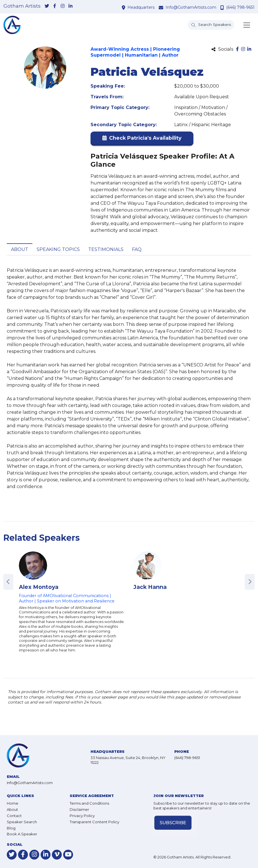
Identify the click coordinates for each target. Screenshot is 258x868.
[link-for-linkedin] (70, 6)
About (20, 249)
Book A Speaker (22, 834)
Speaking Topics (58, 249)
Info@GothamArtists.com (191, 7)
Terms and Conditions (89, 803)
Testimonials (106, 249)
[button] (142, 139)
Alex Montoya (39, 587)
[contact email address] (162, 7)
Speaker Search (22, 822)
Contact (14, 816)
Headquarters (141, 7)
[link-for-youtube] (68, 855)
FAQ (137, 249)
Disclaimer (79, 809)
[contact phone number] (223, 7)
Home (13, 803)
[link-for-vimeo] (57, 855)
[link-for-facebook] (55, 6)
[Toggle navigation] (247, 25)
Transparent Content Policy (94, 822)
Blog (11, 828)
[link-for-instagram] (63, 6)
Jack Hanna (150, 587)
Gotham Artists (22, 6)
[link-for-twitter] (47, 6)
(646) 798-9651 (240, 7)
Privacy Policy (82, 816)
